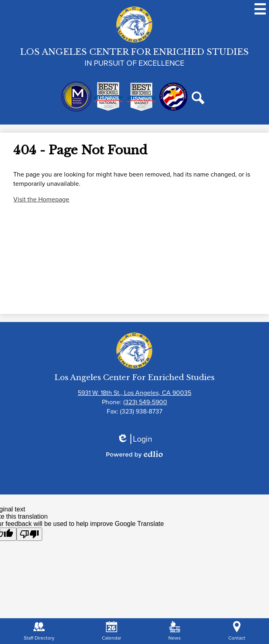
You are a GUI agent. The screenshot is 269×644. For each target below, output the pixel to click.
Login (134, 439)
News (175, 631)
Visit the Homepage (41, 199)
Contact (237, 631)
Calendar (112, 631)
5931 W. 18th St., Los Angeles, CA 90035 (134, 393)
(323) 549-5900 (145, 402)
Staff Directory (39, 631)
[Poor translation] (29, 534)
